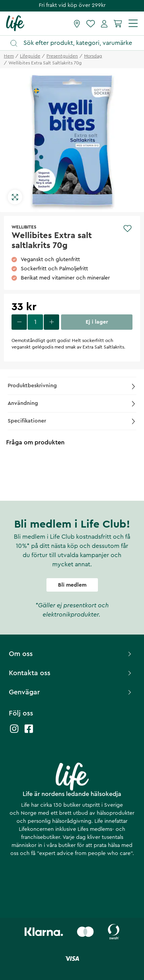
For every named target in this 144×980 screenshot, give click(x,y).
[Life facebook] (29, 733)
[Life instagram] (14, 733)
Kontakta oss (71, 673)
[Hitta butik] (77, 23)
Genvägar (71, 692)
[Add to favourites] (127, 229)
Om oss (71, 654)
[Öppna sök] (76, 43)
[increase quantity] (51, 322)
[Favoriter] (91, 23)
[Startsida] (15, 23)
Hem (9, 56)
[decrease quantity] (19, 322)
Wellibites (24, 227)
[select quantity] (35, 322)
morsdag (93, 56)
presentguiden (62, 56)
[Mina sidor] (104, 23)
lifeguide (30, 56)
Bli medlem (72, 585)
